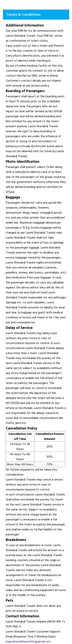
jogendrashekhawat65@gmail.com (28, 642)
